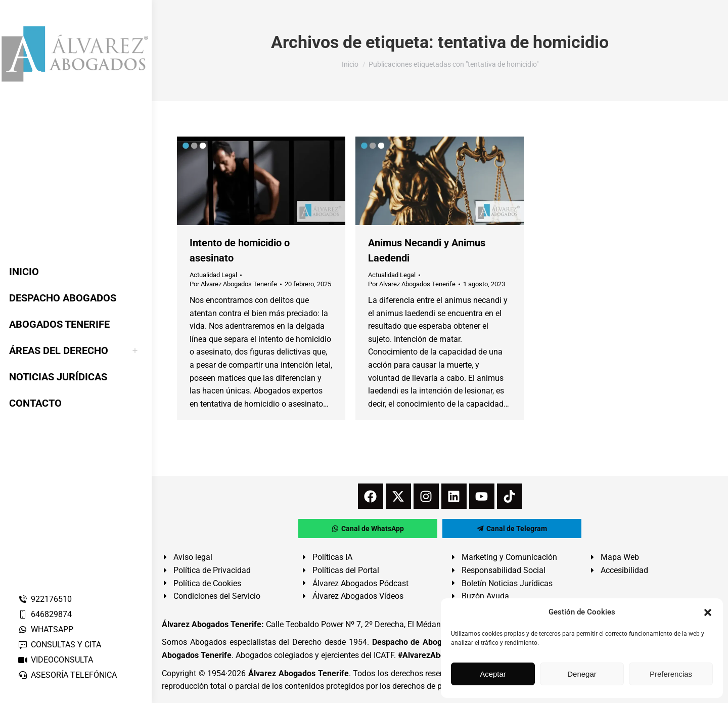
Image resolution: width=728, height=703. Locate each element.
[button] (708, 612)
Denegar (582, 674)
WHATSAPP (45, 629)
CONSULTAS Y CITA (59, 645)
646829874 (45, 614)
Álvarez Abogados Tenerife (298, 673)
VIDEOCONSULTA (55, 660)
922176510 (45, 599)
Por (233, 284)
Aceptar (493, 674)
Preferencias (671, 674)
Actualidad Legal (213, 275)
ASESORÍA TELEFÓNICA (67, 675)
